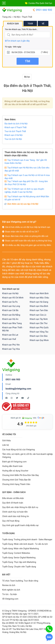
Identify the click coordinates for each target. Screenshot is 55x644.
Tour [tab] (30, 24)
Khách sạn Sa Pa (10, 302)
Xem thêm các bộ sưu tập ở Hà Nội (23, 204)
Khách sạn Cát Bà (10, 310)
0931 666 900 (42, 10)
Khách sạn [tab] (13, 24)
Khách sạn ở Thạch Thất (16, 127)
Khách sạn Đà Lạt (10, 335)
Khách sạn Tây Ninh (39, 319)
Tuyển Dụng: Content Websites (16, 553)
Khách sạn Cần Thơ (39, 323)
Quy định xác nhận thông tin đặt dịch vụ (20, 507)
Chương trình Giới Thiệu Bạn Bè (16, 480)
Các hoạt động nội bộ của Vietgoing (18, 450)
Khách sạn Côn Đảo (39, 336)
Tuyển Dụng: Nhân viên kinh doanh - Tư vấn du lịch (25, 544)
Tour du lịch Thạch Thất (15, 131)
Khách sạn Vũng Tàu (39, 332)
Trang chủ (7, 17)
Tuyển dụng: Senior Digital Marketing (19, 558)
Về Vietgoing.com (10, 599)
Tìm (27, 61)
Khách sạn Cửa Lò (38, 315)
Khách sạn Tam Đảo (39, 310)
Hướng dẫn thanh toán (12, 466)
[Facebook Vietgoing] (7, 398)
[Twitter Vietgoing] (17, 398)
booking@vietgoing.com (18, 389)
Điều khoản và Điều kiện (13, 498)
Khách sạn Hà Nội (10, 293)
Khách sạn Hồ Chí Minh (13, 298)
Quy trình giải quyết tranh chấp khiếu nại (20, 525)
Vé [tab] (43, 24)
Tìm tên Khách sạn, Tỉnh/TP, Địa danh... (21, 29)
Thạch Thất (27, 17)
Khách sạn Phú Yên (11, 345)
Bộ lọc (27, 77)
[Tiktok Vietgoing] (28, 398)
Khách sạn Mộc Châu (39, 298)
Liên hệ (5, 445)
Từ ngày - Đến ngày (13, 47)
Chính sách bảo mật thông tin (16, 516)
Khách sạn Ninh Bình (39, 293)
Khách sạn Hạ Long (11, 306)
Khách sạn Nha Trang (12, 323)
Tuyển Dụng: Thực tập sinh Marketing (19, 562)
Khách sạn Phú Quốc (39, 328)
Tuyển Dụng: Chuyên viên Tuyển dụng (19, 567)
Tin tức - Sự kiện (10, 594)
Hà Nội (17, 17)
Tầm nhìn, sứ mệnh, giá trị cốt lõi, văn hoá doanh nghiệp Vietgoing (27, 456)
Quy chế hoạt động (11, 521)
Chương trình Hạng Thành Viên (16, 484)
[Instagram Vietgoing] (12, 398)
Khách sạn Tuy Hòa (11, 349)
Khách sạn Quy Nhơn (39, 340)
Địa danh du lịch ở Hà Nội (16, 124)
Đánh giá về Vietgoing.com (14, 462)
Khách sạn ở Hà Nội (14, 135)
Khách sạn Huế (9, 339)
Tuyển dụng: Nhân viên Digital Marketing (20, 549)
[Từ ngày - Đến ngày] (27, 52)
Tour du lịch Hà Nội (13, 139)
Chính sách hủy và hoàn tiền (15, 512)
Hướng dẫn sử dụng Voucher (15, 471)
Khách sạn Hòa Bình (39, 306)
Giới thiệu (7, 441)
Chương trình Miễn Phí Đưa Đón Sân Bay (21, 475)
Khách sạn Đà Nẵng (11, 315)
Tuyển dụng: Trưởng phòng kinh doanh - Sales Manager (27, 539)
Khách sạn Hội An (10, 319)
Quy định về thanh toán (13, 503)
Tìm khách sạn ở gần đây (17, 41)
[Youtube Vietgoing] (23, 398)
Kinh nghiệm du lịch (11, 590)
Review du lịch (9, 585)
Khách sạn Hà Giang (39, 302)
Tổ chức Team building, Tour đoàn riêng (20, 581)
